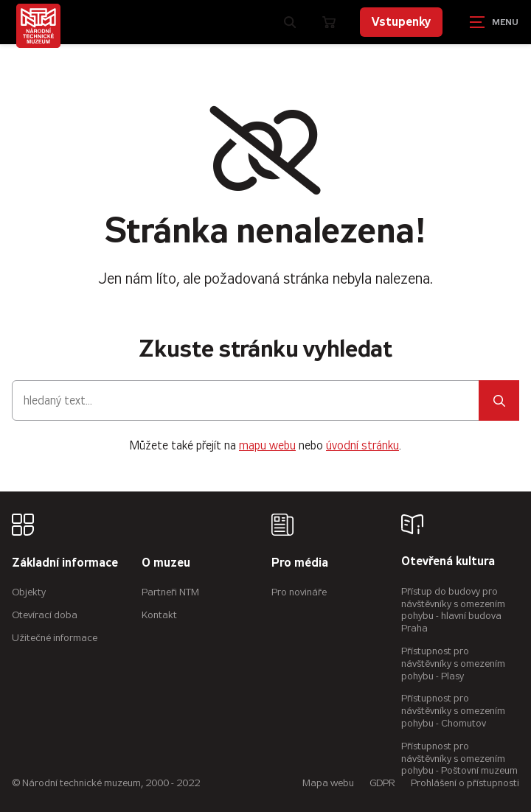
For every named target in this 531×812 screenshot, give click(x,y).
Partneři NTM (170, 592)
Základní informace (65, 563)
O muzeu (166, 563)
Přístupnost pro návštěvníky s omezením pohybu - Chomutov (453, 711)
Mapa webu (328, 783)
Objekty (29, 592)
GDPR (382, 783)
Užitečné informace (55, 638)
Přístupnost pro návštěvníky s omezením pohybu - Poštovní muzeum (459, 759)
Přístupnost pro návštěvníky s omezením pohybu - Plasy (453, 664)
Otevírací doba (45, 615)
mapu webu (267, 445)
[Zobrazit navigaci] (494, 22)
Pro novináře (299, 592)
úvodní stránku (362, 445)
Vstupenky (401, 22)
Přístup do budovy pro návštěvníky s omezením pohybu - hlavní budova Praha (453, 610)
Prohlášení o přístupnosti (465, 783)
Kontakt (159, 615)
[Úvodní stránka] (38, 26)
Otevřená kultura (448, 562)
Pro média (300, 563)
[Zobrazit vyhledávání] (290, 22)
